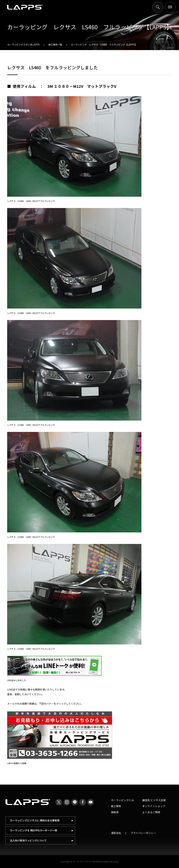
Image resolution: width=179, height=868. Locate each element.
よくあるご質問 (151, 812)
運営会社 (116, 833)
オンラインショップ (154, 806)
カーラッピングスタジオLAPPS (23, 45)
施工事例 (116, 806)
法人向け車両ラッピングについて (28, 840)
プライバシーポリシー (143, 833)
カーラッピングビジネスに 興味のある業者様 (35, 820)
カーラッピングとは (122, 800)
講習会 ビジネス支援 (154, 800)
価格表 (115, 812)
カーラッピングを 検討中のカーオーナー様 (33, 830)
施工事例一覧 (55, 45)
